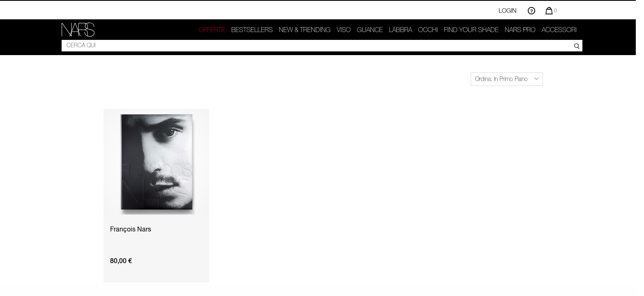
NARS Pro (520, 30)
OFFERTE (212, 30)
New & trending (305, 30)
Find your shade (471, 30)
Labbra (400, 30)
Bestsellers (252, 30)
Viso (344, 30)
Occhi (428, 30)
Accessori (559, 30)
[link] (78, 30)
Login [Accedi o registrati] (508, 10)
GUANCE (370, 30)
